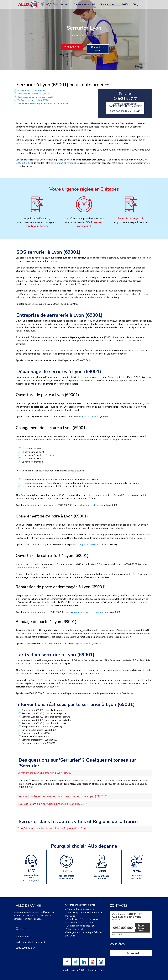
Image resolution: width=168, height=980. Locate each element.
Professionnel (131, 953)
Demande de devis (98, 49)
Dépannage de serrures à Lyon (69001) (36, 97)
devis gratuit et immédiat (63, 163)
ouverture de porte (87, 417)
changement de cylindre (89, 545)
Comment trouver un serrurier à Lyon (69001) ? (46, 773)
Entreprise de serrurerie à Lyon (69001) (36, 94)
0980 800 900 (72, 47)
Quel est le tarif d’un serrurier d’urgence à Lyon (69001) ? (52, 804)
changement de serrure (92, 505)
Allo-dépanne (78, 36)
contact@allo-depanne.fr (33, 942)
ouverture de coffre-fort (28, 568)
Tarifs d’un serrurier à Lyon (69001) (34, 100)
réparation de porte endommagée (90, 612)
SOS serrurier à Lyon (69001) (31, 90)
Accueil (65, 4)
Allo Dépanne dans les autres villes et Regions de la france (53, 828)
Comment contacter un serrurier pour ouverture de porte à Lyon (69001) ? (62, 796)
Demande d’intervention (125, 105)
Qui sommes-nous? (84, 4)
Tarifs (125, 4)
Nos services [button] (108, 4)
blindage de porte (79, 644)
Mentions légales (97, 970)
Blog (135, 4)
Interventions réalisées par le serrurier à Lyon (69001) (43, 103)
